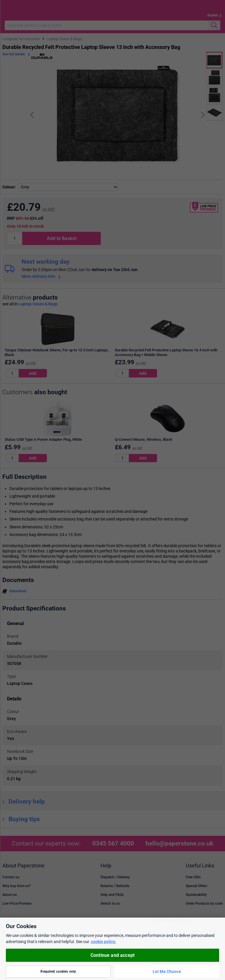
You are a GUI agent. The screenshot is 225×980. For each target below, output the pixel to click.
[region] (112, 949)
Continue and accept (112, 955)
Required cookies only (58, 972)
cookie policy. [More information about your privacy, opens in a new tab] (103, 942)
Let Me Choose (167, 972)
